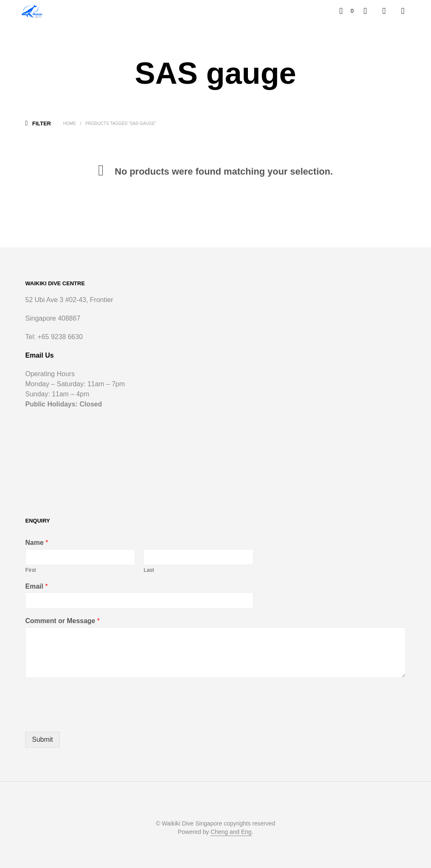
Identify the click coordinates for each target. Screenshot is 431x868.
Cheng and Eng (231, 832)
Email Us (40, 355)
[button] (346, 11)
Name (37, 543)
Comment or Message (63, 621)
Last (149, 570)
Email (36, 586)
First (31, 570)
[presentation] (89, 718)
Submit (43, 739)
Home (69, 123)
